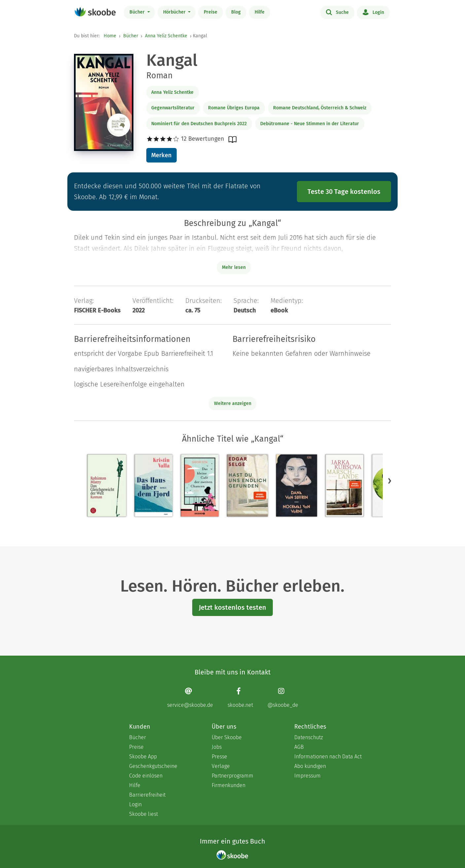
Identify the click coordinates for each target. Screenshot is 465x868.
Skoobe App (143, 757)
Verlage (221, 766)
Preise (211, 12)
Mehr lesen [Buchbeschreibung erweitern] (234, 267)
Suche (337, 12)
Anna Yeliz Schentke (166, 36)
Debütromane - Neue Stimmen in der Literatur (310, 124)
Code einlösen (146, 776)
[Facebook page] (240, 698)
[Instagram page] (283, 698)
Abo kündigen (310, 766)
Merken (161, 155)
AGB (299, 747)
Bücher (138, 12)
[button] (390, 481)
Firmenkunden (229, 785)
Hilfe (260, 12)
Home (110, 36)
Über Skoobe (227, 737)
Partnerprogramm (232, 776)
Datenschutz (309, 737)
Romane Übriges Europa (234, 108)
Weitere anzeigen (233, 403)
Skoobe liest (143, 814)
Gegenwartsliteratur (173, 108)
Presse (219, 757)
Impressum (307, 776)
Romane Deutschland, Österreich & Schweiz (320, 108)
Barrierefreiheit (147, 795)
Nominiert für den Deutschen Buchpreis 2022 (199, 124)
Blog (236, 12)
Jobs (217, 747)
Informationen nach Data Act (328, 757)
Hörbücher (175, 12)
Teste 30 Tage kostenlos (344, 192)
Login (373, 12)
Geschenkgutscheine (153, 766)
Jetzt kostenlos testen (232, 607)
